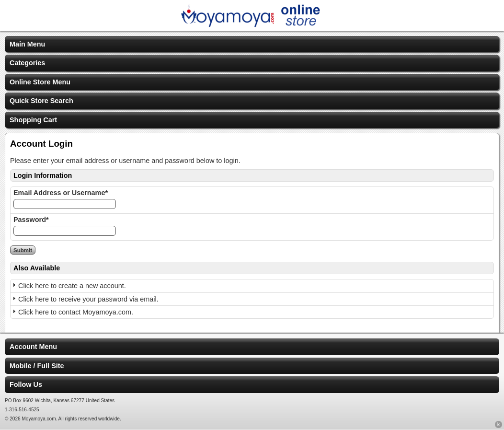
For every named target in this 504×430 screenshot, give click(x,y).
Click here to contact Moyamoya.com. (76, 312)
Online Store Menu (40, 82)
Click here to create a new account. (72, 286)
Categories (27, 63)
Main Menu (27, 44)
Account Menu (33, 347)
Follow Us (26, 384)
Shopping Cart (33, 120)
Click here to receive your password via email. (88, 299)
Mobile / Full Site (37, 366)
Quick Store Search (41, 101)
